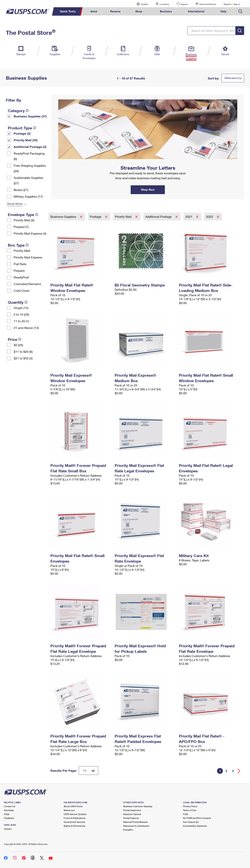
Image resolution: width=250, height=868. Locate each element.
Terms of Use (190, 810)
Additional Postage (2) (30, 147)
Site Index (9, 810)
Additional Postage (159, 217)
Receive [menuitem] (115, 11)
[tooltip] (27, 111)
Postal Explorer (131, 818)
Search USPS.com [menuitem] (240, 11)
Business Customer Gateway (138, 806)
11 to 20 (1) (21, 321)
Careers (8, 829)
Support (184, 4)
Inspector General (132, 814)
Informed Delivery (208, 4)
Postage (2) (22, 133)
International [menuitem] (196, 11)
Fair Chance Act (191, 822)
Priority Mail (22, 251)
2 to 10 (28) (21, 314)
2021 (189, 217)
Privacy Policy (190, 806)
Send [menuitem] (94, 11)
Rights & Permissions (75, 826)
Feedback (9, 818)
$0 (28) (18, 345)
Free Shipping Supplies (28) (30, 168)
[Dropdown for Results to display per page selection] (88, 771)
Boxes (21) (21, 190)
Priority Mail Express (28, 257)
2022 (210, 217)
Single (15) (21, 308)
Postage (96, 217)
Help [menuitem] (224, 11)
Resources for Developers (136, 826)
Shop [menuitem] (139, 11)
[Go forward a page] (239, 771)
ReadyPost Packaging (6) (29, 156)
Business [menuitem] (166, 11)
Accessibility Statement (195, 826)
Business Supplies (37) (30, 116)
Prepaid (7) (21, 227)
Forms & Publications (75, 818)
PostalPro (128, 830)
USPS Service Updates (75, 814)
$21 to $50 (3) (23, 358)
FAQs (7, 814)
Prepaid (19, 271)
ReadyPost (21, 277)
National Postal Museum (136, 822)
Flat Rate (20, 264)
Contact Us (10, 806)
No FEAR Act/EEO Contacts (197, 818)
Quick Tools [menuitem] (68, 11)
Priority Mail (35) (26, 140)
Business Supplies (64, 217)
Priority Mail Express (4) (30, 233)
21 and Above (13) (26, 328)
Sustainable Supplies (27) (28, 180)
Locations (164, 4)
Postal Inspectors (132, 810)
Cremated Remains (27, 284)
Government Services (74, 822)
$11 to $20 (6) (23, 352)
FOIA (185, 814)
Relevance (231, 78)
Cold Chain (22, 290)
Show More (15, 204)
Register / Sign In (232, 4)
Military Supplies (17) (28, 196)
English (141, 4)
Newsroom (69, 810)
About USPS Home (73, 806)
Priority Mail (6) (24, 220)
